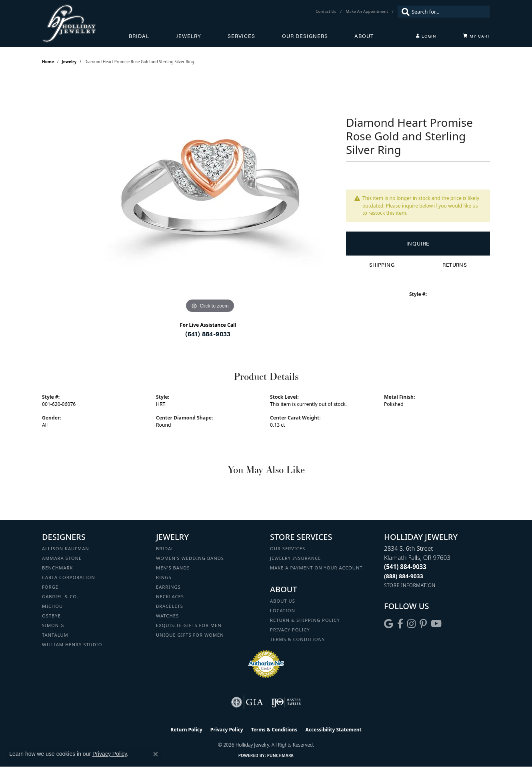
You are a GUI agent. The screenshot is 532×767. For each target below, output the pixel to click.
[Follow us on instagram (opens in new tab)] (411, 624)
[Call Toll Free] (404, 576)
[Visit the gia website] (247, 702)
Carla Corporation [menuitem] (69, 577)
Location (283, 610)
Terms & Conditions (297, 639)
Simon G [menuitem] (53, 625)
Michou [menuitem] (52, 606)
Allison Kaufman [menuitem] (66, 548)
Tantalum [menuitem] (55, 635)
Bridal (139, 36)
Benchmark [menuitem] (58, 568)
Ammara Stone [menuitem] (62, 558)
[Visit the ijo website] (286, 702)
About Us (283, 601)
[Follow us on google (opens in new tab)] (389, 624)
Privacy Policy (290, 630)
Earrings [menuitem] (168, 587)
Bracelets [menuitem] (170, 606)
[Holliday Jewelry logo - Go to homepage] (85, 23)
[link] (327, 12)
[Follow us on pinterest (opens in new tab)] (423, 624)
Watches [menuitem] (167, 616)
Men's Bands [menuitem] (173, 568)
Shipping (382, 265)
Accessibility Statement (333, 730)
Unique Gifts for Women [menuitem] (190, 635)
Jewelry (189, 36)
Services (241, 36)
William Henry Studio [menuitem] (72, 644)
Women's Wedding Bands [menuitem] (190, 558)
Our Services (288, 548)
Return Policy (186, 730)
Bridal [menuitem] (165, 548)
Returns (455, 265)
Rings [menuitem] (164, 577)
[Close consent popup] (156, 754)
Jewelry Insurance (295, 558)
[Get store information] (410, 585)
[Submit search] (404, 12)
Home (48, 62)
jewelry (69, 62)
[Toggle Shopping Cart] (476, 36)
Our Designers (305, 36)
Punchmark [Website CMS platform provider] (281, 755)
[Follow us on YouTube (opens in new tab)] (436, 624)
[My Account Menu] (426, 36)
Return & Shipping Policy (305, 620)
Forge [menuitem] (50, 587)
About (364, 36)
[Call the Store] (405, 567)
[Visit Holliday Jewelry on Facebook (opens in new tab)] (400, 624)
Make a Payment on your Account (316, 568)
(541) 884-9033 (208, 334)
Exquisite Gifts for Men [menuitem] (189, 625)
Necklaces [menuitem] (170, 596)
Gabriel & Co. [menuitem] (60, 596)
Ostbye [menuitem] (51, 616)
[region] (210, 195)
